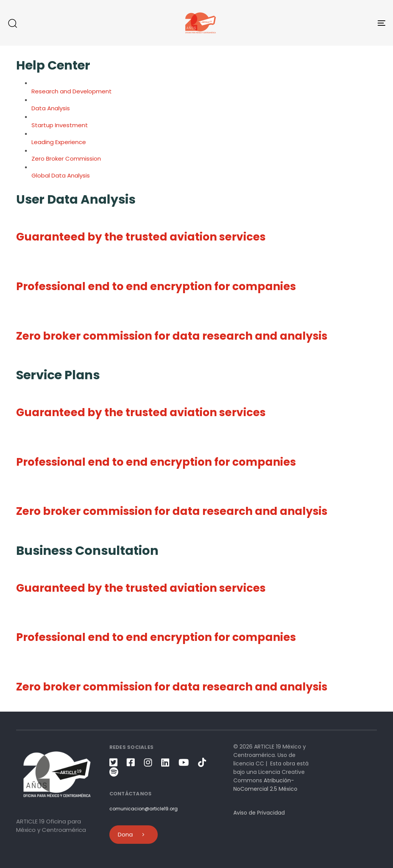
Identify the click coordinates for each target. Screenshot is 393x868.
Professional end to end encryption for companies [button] (156, 286)
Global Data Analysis (61, 175)
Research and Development (72, 91)
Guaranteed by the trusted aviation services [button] (141, 237)
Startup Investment (60, 125)
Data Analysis (51, 108)
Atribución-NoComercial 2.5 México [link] (265, 785)
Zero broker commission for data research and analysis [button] (172, 336)
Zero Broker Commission (66, 158)
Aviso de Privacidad (259, 813)
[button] (12, 23)
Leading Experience (59, 142)
